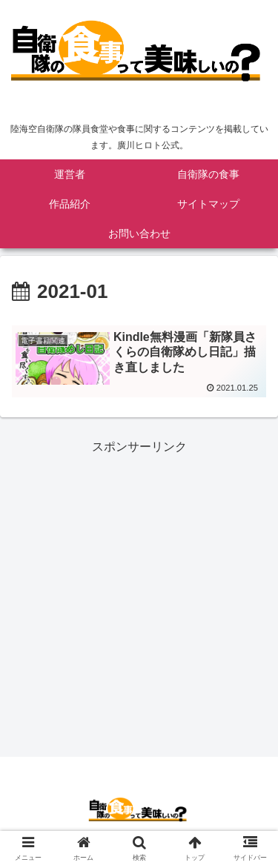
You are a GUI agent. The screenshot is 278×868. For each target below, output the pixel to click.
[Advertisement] (139, 596)
